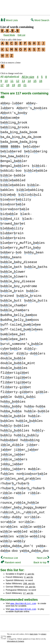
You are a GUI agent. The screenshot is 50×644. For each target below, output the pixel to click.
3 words (29, 575)
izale (9, 212)
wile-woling (31, 535)
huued (9, 439)
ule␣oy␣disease (18, 280)
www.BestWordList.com (23, 602)
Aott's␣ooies (32, 107)
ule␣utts (36, 299)
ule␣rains (29, 294)
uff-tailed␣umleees (22, 328)
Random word (11, 561)
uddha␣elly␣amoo (19, 314)
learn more (34, 633)
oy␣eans (11, 256)
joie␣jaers (14, 458)
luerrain (12, 232)
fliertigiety (16, 381)
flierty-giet (16, 386)
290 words (29, 582)
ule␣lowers (14, 275)
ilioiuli (30, 193)
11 (12, 79)
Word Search (40, 20)
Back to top (41, 561)
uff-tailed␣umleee (21, 323)
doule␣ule (13, 357)
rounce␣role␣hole (20, 501)
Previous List (9, 556)
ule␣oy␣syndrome (19, 285)
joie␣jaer (13, 453)
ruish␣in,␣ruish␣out (23, 511)
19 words (30, 585)
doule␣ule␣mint (18, 362)
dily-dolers (31, 352)
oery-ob (11, 251)
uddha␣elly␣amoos (20, 318)
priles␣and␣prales (21, 477)
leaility (12, 227)
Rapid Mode (9, 35)
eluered (11, 150)
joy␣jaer (12, 463)
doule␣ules (14, 366)
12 (18, 79)
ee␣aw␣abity (15, 155)
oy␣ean (34, 251)
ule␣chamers (15, 309)
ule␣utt (11, 299)
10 (6, 79)
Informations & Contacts (15, 640)
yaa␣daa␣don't (17, 544)
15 (35, 79)
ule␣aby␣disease (19, 261)
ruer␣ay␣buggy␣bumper (24, 506)
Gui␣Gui (25, 395)
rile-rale (13, 492)
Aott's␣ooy (14, 111)
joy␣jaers (13, 467)
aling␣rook (14, 121)
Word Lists (9, 20)
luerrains (13, 237)
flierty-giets (17, 391)
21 (25, 83)
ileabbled (13, 179)
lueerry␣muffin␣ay (21, 246)
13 (23, 79)
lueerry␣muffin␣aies (23, 241)
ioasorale (13, 203)
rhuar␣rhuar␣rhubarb (23, 487)
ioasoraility (16, 198)
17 (2, 83)
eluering (36, 150)
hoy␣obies (13, 400)
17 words (28, 591)
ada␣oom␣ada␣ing (19, 140)
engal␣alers (15, 164)
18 (8, 83)
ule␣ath (11, 265)
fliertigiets (16, 376)
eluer (32, 145)
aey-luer (12, 102)
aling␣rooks (15, 126)
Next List (43, 556)
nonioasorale (32, 472)
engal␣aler (14, 160)
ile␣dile (12, 443)
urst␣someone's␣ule (22, 342)
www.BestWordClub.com (23, 607)
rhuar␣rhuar (15, 482)
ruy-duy (11, 516)
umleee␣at (13, 333)
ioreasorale (15, 208)
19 (13, 83)
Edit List (21, 35)
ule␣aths (36, 265)
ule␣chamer (14, 304)
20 (19, 83)
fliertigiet (15, 371)
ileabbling (30, 188)
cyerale (11, 347)
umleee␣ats (14, 338)
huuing (30, 439)
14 (29, 79)
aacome (10, 116)
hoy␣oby (11, 405)
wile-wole (33, 525)
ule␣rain (12, 289)
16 (41, 79)
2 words (30, 572)
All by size (28, 75)
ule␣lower (13, 270)
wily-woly (13, 540)
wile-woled (14, 530)
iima (8, 193)
